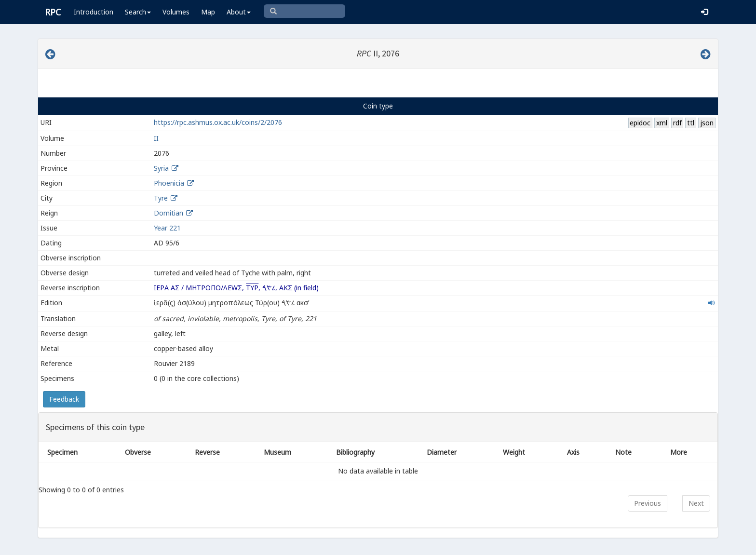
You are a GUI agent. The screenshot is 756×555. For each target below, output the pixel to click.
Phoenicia (169, 183)
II (156, 138)
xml (662, 123)
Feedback (64, 399)
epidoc (640, 123)
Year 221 (167, 228)
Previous (648, 503)
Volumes (176, 12)
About (239, 12)
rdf (677, 123)
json (707, 123)
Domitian (169, 213)
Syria (161, 168)
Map (208, 12)
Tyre (161, 198)
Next (696, 503)
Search (138, 12)
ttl (691, 123)
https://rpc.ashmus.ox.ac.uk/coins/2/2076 (218, 122)
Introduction (94, 12)
